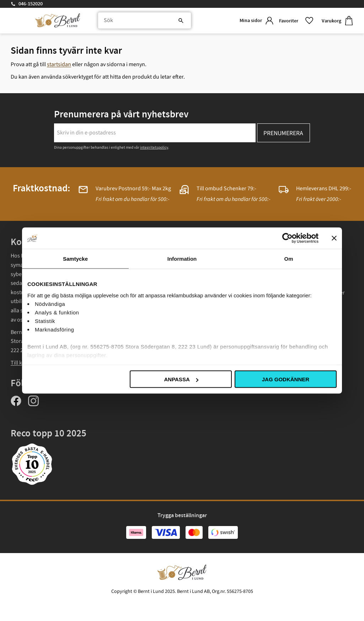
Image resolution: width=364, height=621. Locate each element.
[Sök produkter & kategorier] (141, 21)
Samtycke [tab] (75, 259)
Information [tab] (182, 259)
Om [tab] (288, 259)
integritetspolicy (154, 147)
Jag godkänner (286, 379)
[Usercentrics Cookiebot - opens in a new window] (287, 238)
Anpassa (181, 379)
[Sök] (172, 21)
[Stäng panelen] (334, 238)
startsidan (59, 64)
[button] (295, 21)
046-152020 (31, 4)
